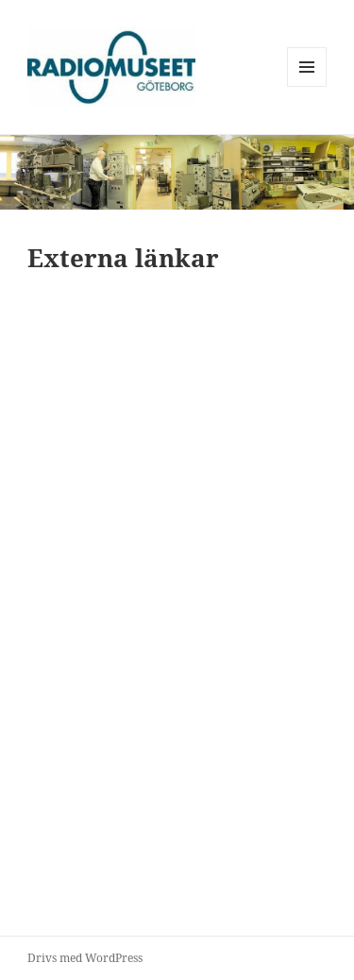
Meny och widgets (307, 86)
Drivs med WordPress (85, 958)
